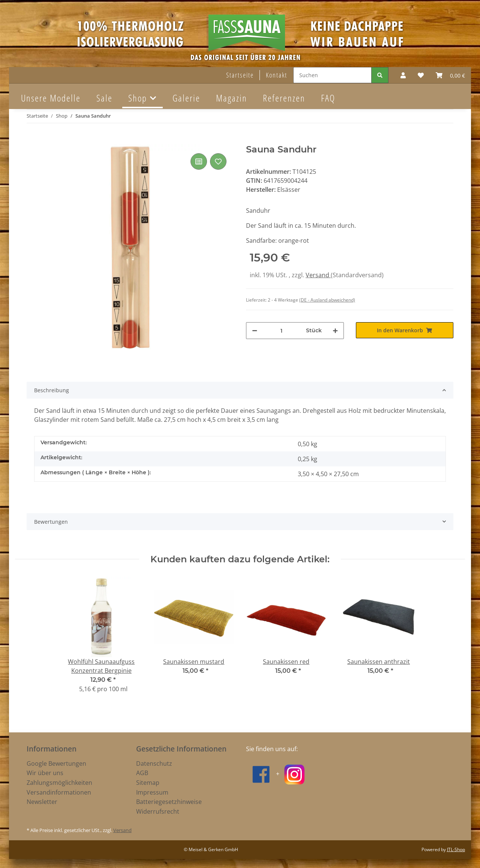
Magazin (232, 98)
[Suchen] (332, 75)
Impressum (152, 792)
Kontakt (277, 75)
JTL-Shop (456, 849)
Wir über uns (45, 773)
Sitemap (148, 783)
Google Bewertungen (56, 763)
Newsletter (42, 802)
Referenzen (284, 98)
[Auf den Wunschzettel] (218, 161)
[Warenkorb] (450, 75)
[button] (403, 75)
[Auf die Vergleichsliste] (199, 161)
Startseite (240, 75)
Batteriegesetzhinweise (169, 802)
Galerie (186, 98)
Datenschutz (154, 763)
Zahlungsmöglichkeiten (59, 783)
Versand (318, 275)
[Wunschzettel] (421, 75)
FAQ (328, 98)
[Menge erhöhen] (335, 331)
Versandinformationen (59, 792)
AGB (142, 773)
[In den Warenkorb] (33, 140)
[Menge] (282, 331)
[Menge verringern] (255, 331)
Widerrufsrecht (158, 811)
